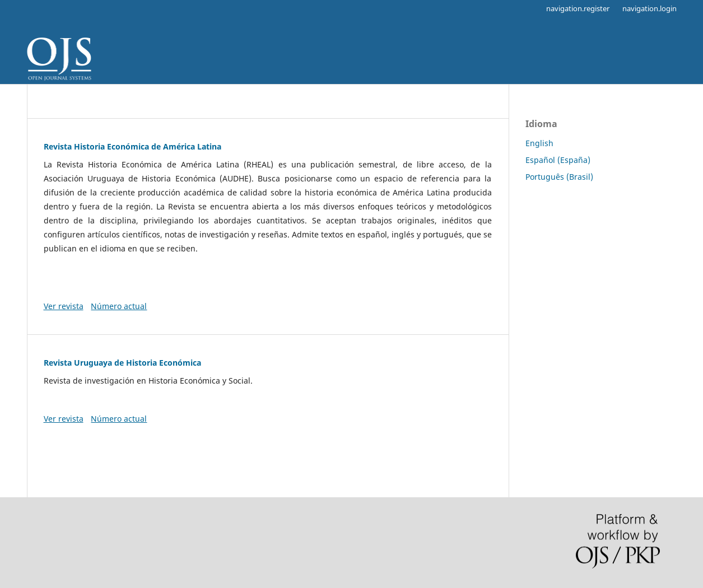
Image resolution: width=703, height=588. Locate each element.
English (539, 143)
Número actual (119, 306)
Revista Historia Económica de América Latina (132, 146)
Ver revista (64, 306)
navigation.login (650, 8)
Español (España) (558, 160)
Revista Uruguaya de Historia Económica (122, 363)
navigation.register (578, 8)
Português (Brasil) (559, 177)
